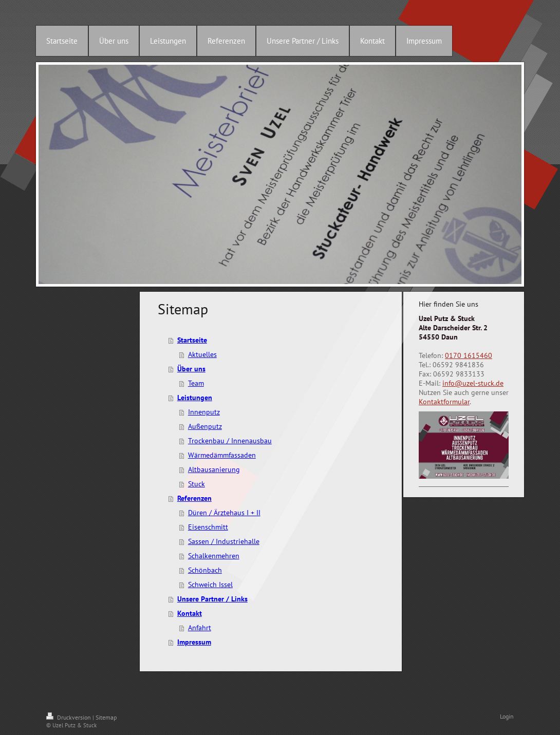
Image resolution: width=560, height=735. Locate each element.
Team (196, 383)
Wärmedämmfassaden (222, 455)
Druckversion (69, 717)
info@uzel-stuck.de (473, 383)
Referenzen (194, 498)
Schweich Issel (210, 585)
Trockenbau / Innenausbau (230, 441)
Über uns (191, 369)
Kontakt (190, 613)
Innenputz (204, 412)
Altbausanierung (214, 469)
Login (507, 716)
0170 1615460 (469, 355)
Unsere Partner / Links (212, 599)
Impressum (194, 642)
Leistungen (195, 398)
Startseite (192, 340)
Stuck (197, 484)
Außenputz (205, 426)
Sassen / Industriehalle (224, 541)
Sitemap (106, 717)
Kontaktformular (444, 402)
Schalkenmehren (214, 556)
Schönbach (205, 570)
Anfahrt (200, 628)
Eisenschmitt (208, 527)
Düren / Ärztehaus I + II (224, 513)
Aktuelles (202, 354)
